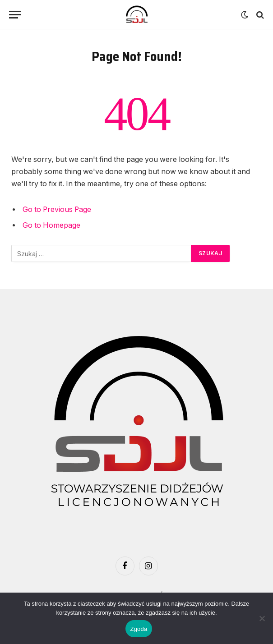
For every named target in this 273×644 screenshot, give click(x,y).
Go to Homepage (51, 225)
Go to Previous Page (57, 209)
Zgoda (139, 629)
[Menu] (15, 15)
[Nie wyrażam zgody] (262, 618)
